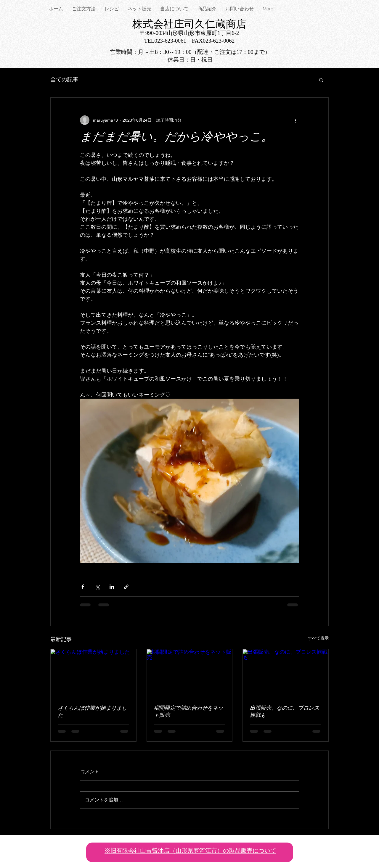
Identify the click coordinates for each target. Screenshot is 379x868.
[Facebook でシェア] (83, 587)
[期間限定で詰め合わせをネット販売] (190, 673)
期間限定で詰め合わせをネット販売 (189, 712)
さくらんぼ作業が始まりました (92, 712)
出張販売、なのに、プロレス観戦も (285, 712)
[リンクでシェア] (126, 587)
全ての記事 (64, 79)
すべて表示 (318, 638)
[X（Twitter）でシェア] (97, 587)
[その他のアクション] (296, 120)
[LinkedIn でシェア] (112, 587)
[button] (321, 80)
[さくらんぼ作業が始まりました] (93, 673)
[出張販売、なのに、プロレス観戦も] (286, 673)
